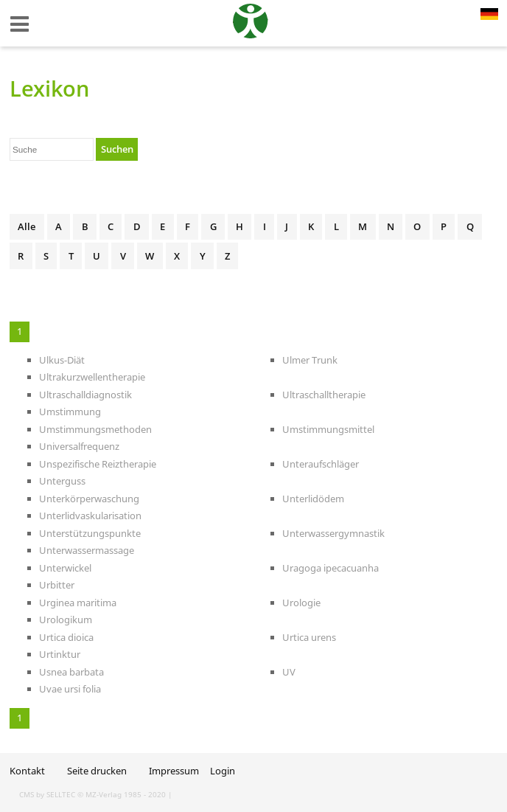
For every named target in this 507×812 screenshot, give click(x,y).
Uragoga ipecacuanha (331, 568)
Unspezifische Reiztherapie (98, 464)
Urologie (301, 603)
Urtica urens (309, 637)
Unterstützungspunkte (90, 533)
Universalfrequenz (79, 446)
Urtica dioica (66, 637)
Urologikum (66, 620)
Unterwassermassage (87, 550)
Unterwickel (65, 568)
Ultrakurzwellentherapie (92, 377)
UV (289, 672)
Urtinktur (60, 654)
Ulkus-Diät (62, 360)
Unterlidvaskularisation (90, 516)
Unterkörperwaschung (89, 499)
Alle (27, 226)
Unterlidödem (313, 499)
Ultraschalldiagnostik (85, 395)
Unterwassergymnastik (333, 533)
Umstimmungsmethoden (95, 429)
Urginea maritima (78, 603)
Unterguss (62, 481)
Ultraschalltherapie (324, 395)
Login (223, 771)
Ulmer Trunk (310, 360)
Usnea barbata (71, 672)
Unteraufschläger (321, 464)
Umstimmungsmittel (328, 429)
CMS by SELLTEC (47, 794)
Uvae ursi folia (70, 689)
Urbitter (57, 585)
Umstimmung (70, 412)
